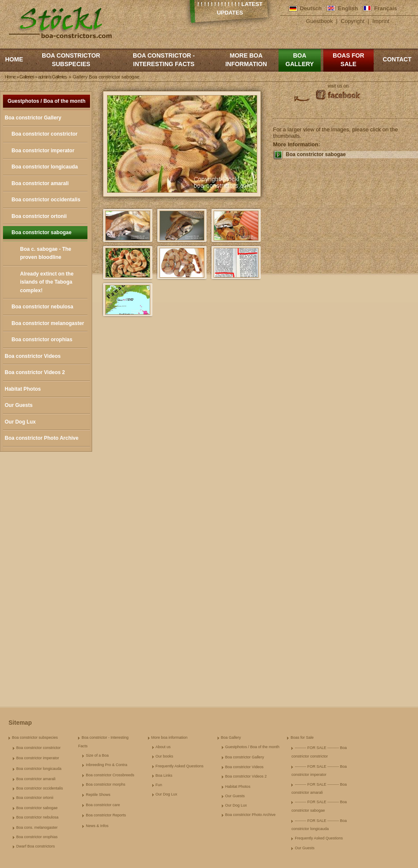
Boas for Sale (348, 60)
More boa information (246, 60)
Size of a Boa (97, 755)
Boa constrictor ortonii (39, 216)
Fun (159, 785)
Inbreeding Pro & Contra (106, 765)
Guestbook (319, 21)
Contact (397, 59)
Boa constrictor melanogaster (48, 323)
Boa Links (164, 775)
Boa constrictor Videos (33, 356)
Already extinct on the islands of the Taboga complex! (47, 282)
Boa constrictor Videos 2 (35, 372)
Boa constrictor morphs (106, 784)
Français (385, 8)
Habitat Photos (23, 389)
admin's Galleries (52, 77)
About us (163, 747)
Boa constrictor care (103, 805)
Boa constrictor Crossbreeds (110, 775)
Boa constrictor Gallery (33, 118)
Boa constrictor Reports (106, 815)
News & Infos (97, 826)
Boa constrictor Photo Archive (42, 438)
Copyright (353, 21)
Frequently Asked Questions (180, 766)
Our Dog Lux (20, 422)
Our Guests (19, 405)
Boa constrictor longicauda (45, 167)
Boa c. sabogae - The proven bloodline (46, 253)
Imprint (381, 21)
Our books (165, 756)
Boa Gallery (299, 60)
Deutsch (311, 8)
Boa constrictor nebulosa (42, 307)
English (348, 8)
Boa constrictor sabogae (42, 232)
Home (14, 59)
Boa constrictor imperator (43, 151)
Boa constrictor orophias (42, 340)
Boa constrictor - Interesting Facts (164, 60)
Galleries (27, 77)
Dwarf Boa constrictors (36, 846)
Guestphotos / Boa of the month (47, 101)
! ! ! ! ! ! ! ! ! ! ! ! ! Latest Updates (230, 8)
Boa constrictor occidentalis (46, 200)
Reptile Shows (98, 795)
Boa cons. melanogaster (37, 827)
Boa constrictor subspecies (71, 60)
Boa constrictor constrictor (45, 134)
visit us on (338, 86)
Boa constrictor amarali (40, 183)
